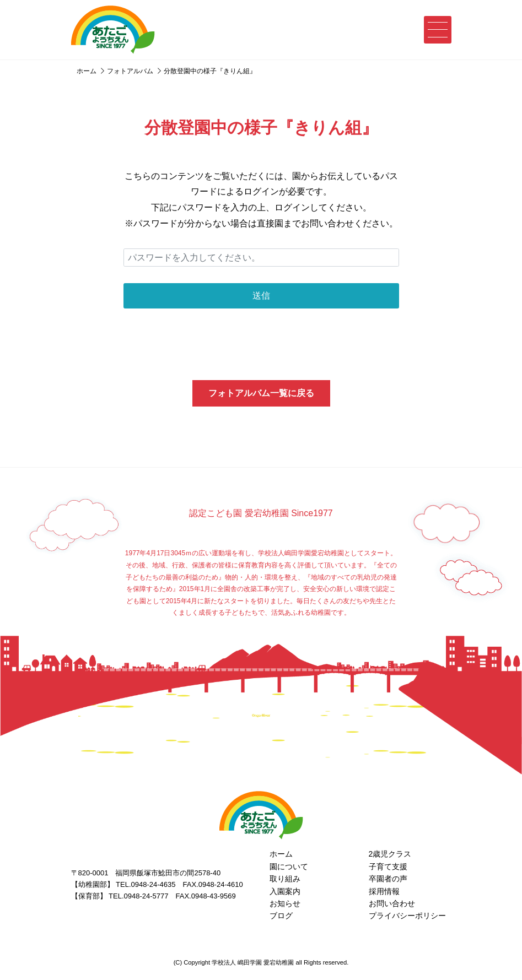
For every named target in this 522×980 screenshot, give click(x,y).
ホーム (281, 854)
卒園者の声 (388, 879)
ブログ (281, 916)
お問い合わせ (392, 903)
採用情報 (384, 891)
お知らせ (285, 903)
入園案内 (285, 891)
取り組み (285, 879)
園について (289, 867)
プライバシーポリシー (407, 916)
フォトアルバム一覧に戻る (261, 393)
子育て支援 (388, 867)
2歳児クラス (390, 854)
